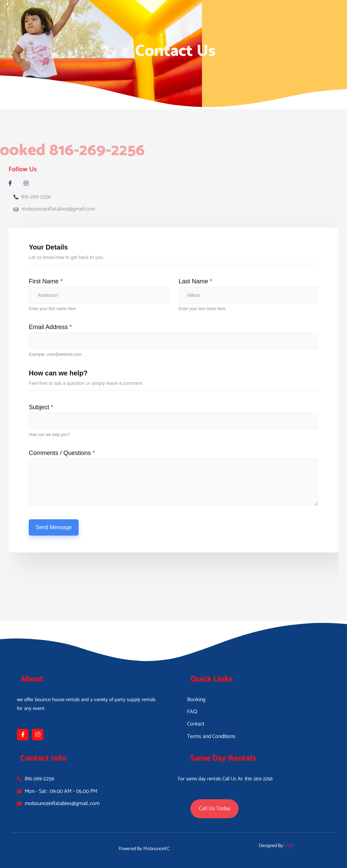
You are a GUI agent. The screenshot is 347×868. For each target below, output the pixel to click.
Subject (41, 407)
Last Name (195, 281)
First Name (46, 281)
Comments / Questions (62, 453)
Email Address (50, 327)
